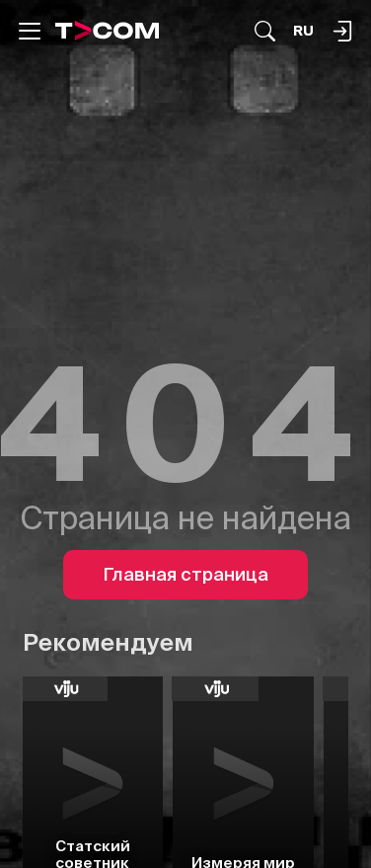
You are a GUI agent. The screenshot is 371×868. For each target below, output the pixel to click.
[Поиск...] (265, 31)
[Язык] (303, 31)
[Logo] (108, 31)
